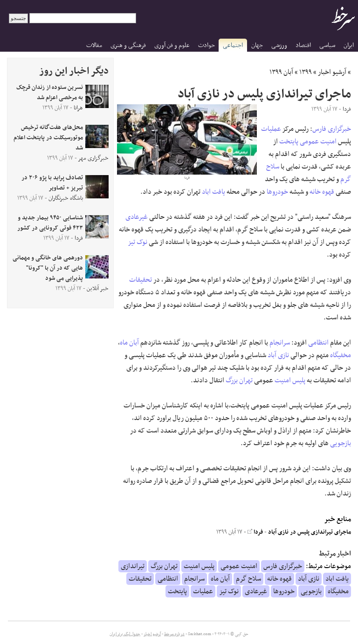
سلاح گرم (248, 579)
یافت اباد (213, 192)
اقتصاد (303, 45)
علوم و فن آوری (172, 45)
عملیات (271, 129)
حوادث (207, 45)
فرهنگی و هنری (128, 45)
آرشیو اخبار (332, 72)
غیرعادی (137, 217)
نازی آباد (278, 355)
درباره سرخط (174, 634)
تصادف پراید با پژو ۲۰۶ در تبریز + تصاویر (52, 183)
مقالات (94, 45)
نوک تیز (138, 242)
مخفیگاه (341, 355)
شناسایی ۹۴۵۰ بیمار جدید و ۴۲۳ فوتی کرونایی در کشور (50, 223)
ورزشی (279, 45)
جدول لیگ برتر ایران (125, 634)
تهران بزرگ (239, 380)
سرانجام (280, 343)
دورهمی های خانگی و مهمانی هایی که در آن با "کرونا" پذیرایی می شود (48, 268)
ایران (349, 45)
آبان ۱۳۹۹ (281, 72)
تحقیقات (141, 280)
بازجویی (341, 443)
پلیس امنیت (290, 380)
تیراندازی (133, 566)
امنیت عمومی (318, 142)
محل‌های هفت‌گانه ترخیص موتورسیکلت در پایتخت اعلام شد (48, 138)
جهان (257, 45)
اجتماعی (233, 45)
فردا (255, 532)
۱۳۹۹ (306, 72)
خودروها (277, 192)
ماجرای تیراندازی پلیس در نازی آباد (310, 532)
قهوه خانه (322, 192)
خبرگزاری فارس (332, 129)
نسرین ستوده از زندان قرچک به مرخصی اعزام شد (50, 93)
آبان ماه (129, 343)
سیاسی (327, 45)
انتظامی (318, 343)
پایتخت (289, 142)
